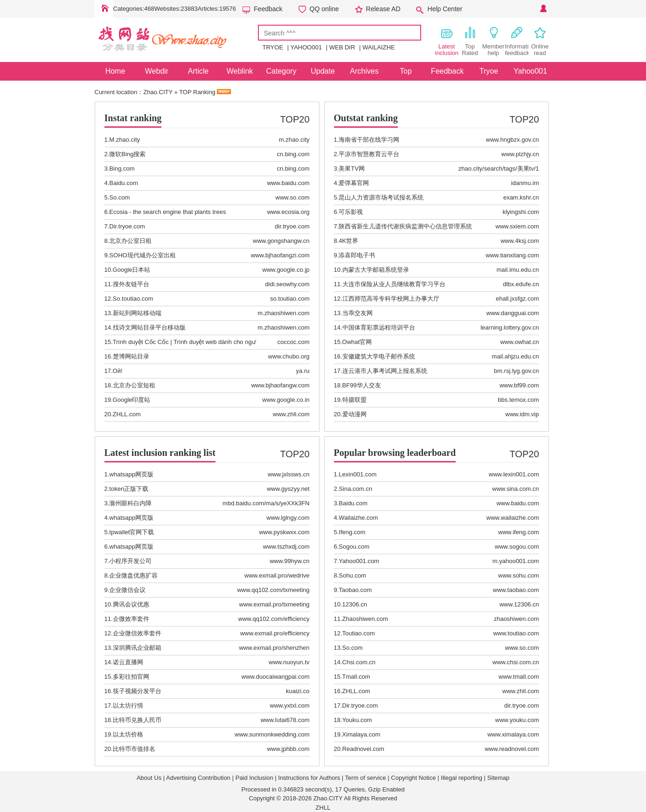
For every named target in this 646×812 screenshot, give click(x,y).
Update (323, 71)
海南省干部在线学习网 (369, 140)
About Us (149, 778)
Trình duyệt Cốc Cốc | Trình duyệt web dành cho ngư (184, 342)
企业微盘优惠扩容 (133, 575)
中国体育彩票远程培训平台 (379, 327)
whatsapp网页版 (131, 474)
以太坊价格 (128, 734)
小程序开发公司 (130, 561)
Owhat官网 (357, 342)
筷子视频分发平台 (137, 691)
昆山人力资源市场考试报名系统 (381, 197)
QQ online (324, 9)
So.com (119, 197)
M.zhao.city (125, 140)
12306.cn (355, 604)
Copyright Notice (413, 778)
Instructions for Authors (309, 778)
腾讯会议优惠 (131, 604)
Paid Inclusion (254, 778)
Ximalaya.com (361, 734)
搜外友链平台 (131, 284)
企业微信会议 (127, 590)
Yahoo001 (530, 71)
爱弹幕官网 (354, 183)
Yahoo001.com (359, 561)
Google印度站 (132, 400)
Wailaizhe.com (358, 518)
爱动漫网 (354, 414)
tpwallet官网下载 (132, 532)
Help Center (445, 9)
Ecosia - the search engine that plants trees (167, 212)
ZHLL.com (127, 414)
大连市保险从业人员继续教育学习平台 (394, 284)
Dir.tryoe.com (127, 226)
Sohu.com (352, 575)
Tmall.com (356, 677)
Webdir (157, 71)
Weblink (240, 71)
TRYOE (273, 47)
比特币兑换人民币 (137, 720)
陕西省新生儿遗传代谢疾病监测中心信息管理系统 (405, 226)
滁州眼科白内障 (130, 503)
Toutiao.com (359, 633)
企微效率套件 (131, 619)
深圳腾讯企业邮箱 (137, 648)
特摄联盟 (354, 400)
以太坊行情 (128, 705)
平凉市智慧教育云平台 (369, 154)
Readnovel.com (363, 749)
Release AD (383, 9)
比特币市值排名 (134, 749)
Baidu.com (123, 183)
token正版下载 (129, 489)
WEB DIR (342, 47)
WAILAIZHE (379, 47)
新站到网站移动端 (137, 313)
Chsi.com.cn (359, 662)
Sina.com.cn (355, 489)
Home (104, 9)
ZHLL (323, 808)
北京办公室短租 (134, 385)
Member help (493, 41)
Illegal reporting (462, 778)
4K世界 (348, 241)
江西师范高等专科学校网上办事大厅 (391, 299)
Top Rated (470, 41)
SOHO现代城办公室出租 (142, 255)
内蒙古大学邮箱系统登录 (376, 270)
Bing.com (122, 169)
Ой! (118, 371)
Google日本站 (132, 270)
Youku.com (357, 720)
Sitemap (499, 778)
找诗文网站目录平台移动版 (149, 327)
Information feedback (517, 41)
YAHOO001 (306, 47)
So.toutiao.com (133, 299)
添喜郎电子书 (357, 255)
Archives (364, 71)
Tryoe (489, 71)
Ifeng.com (352, 532)
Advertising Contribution (198, 778)
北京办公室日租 (130, 241)
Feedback (268, 9)
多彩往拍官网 (131, 677)
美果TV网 (352, 169)
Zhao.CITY (158, 92)
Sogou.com (354, 547)
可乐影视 (351, 212)
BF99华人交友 (362, 385)
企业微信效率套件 (137, 633)
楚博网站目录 (131, 356)
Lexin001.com (358, 474)
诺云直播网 (128, 662)
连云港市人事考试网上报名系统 (385, 371)
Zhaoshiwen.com (365, 619)
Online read (540, 41)
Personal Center (542, 9)
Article (198, 71)
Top (406, 71)
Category (281, 71)
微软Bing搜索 (127, 154)
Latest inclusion (447, 41)
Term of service (366, 778)
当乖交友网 (358, 313)
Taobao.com (355, 590)
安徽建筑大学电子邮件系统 (379, 356)
